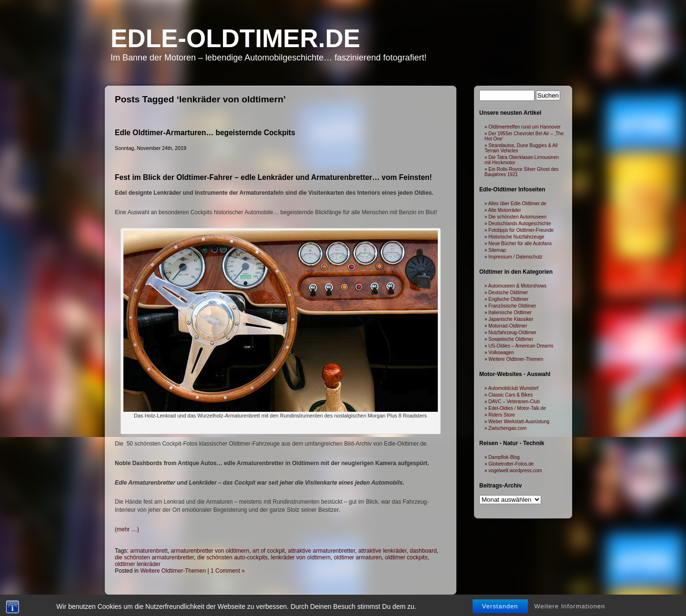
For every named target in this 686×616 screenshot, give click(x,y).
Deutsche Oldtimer (508, 293)
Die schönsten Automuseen (517, 217)
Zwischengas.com (507, 428)
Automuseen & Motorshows (517, 286)
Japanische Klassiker (511, 319)
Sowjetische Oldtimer (511, 339)
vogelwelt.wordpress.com (515, 471)
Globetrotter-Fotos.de (511, 464)
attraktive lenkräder (382, 551)
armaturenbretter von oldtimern (210, 551)
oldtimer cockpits (406, 557)
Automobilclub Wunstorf (513, 388)
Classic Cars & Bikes (510, 395)
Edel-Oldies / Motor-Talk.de (517, 408)
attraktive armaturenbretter (322, 551)
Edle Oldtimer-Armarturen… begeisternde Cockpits (205, 133)
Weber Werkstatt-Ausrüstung (519, 422)
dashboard (423, 551)
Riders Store (502, 415)
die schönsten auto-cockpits (232, 557)
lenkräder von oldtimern (301, 557)
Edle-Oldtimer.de (235, 38)
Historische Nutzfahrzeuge (516, 237)
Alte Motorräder (505, 210)
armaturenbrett (149, 551)
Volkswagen (501, 353)
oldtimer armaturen (358, 557)
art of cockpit (269, 551)
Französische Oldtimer (512, 306)
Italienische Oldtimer (510, 313)
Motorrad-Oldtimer (508, 326)
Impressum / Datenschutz (515, 257)
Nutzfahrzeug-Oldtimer (512, 333)
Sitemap (497, 250)
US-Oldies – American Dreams (521, 346)
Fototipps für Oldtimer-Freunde (521, 230)
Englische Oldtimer (508, 299)
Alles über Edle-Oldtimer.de (517, 204)
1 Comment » (228, 571)
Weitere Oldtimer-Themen (173, 571)
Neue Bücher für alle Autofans (520, 243)
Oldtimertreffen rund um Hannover (525, 127)
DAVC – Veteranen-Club (514, 402)
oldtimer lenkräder (138, 564)
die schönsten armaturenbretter (154, 557)
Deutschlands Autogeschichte (520, 224)
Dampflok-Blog (504, 457)
